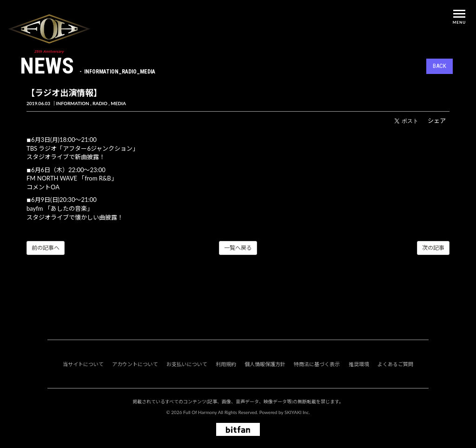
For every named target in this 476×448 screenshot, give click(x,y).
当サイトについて (83, 364)
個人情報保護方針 (265, 364)
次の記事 (433, 248)
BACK (440, 66)
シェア (437, 120)
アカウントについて (135, 364)
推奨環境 (359, 364)
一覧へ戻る (238, 248)
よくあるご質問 (395, 364)
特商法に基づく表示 (317, 364)
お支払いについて (187, 364)
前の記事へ (46, 248)
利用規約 (226, 364)
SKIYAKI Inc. (297, 412)
